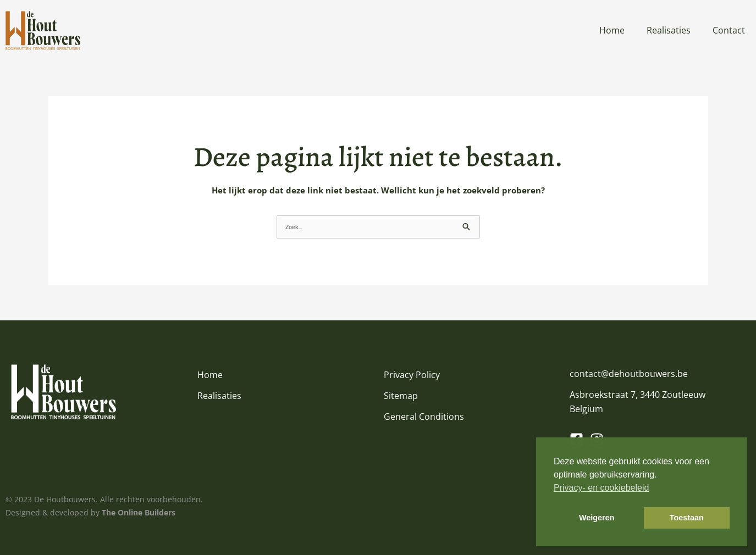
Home (612, 30)
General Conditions (424, 417)
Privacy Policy (412, 375)
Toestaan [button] (687, 518)
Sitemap (401, 396)
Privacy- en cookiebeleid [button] (601, 488)
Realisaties (669, 30)
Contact (729, 30)
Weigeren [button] (597, 518)
